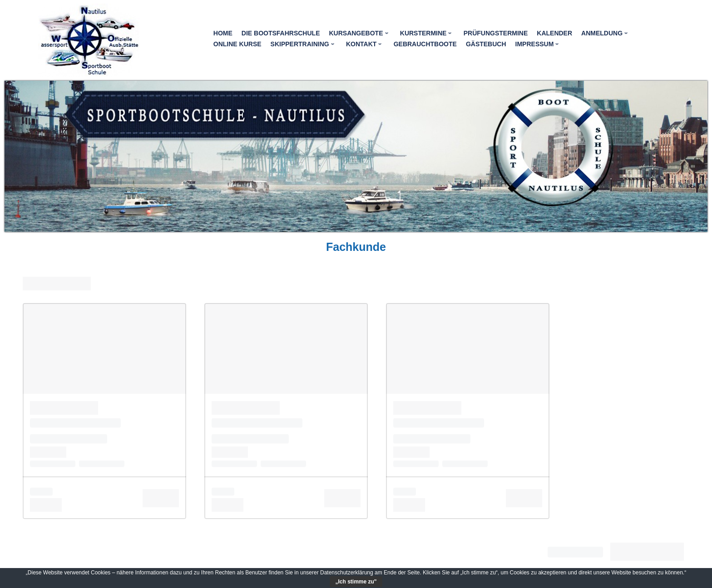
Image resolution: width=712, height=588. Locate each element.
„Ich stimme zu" (356, 582)
